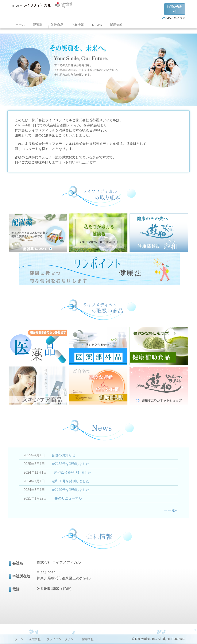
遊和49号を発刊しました (70, 490)
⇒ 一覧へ (171, 510)
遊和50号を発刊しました (70, 481)
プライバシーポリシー (61, 639)
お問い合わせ (175, 9)
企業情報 (78, 25)
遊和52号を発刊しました (70, 464)
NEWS (97, 25)
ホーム (20, 25)
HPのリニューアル (68, 498)
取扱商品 (57, 25)
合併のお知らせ (63, 455)
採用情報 (116, 25)
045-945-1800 (174, 18)
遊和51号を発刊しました (72, 472)
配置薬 (38, 25)
